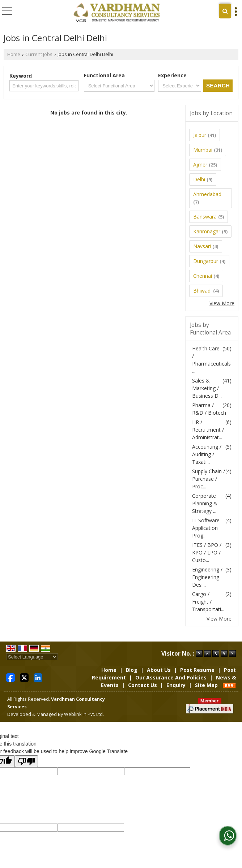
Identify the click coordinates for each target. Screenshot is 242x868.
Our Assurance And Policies (171, 677)
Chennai (203, 276)
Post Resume (197, 670)
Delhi (199, 179)
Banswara (205, 217)
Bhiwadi (202, 291)
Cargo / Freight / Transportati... (208, 602)
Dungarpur (206, 261)
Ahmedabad (207, 194)
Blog (132, 670)
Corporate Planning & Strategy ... (205, 503)
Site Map (206, 685)
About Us (159, 670)
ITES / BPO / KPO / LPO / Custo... (207, 552)
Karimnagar (207, 231)
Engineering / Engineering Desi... (207, 577)
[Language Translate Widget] (32, 657)
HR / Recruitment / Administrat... (208, 430)
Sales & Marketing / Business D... (207, 388)
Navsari (202, 246)
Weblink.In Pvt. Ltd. (84, 714)
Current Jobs (39, 54)
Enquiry (176, 685)
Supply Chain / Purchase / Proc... (209, 479)
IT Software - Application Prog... (207, 528)
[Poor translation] (26, 761)
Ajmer (200, 165)
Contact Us (143, 685)
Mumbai (203, 150)
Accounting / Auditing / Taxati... (207, 454)
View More (222, 303)
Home (14, 54)
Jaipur (200, 135)
